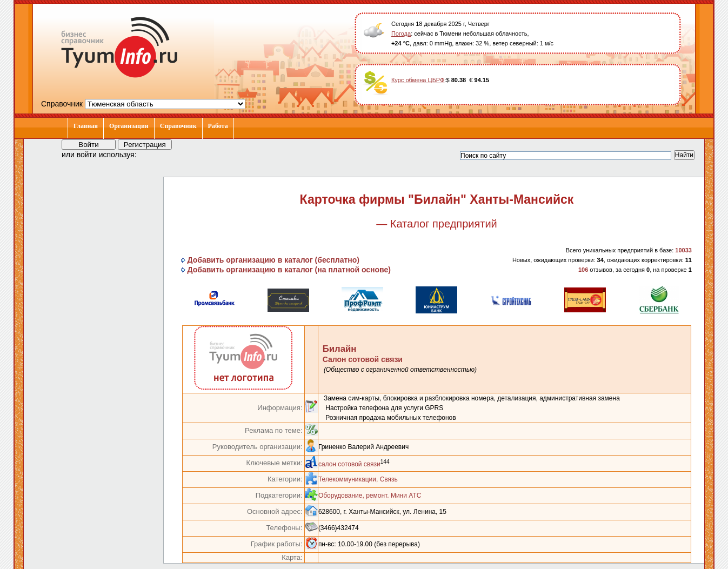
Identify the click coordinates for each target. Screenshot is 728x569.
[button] (155, 154)
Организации (129, 126)
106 (583, 270)
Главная (86, 126)
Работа (218, 126)
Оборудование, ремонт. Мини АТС (370, 496)
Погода (401, 34)
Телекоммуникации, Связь (358, 479)
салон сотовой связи (349, 464)
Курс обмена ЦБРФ (418, 80)
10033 (683, 250)
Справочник (178, 126)
